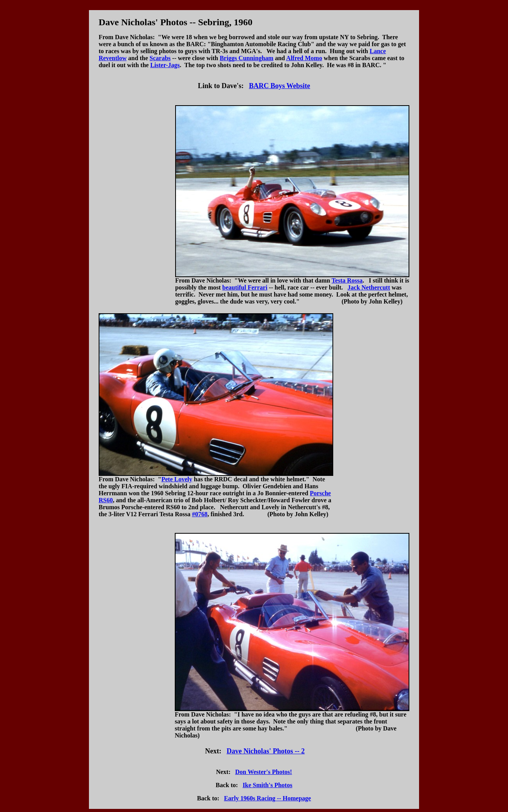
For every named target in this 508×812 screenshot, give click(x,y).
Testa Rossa (347, 280)
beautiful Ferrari (245, 287)
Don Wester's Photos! (263, 772)
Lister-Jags (165, 65)
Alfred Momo (304, 58)
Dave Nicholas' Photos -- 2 (265, 751)
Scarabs (160, 58)
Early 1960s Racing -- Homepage (268, 798)
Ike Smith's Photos (268, 785)
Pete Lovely (177, 479)
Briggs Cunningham (247, 58)
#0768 (200, 514)
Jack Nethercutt (369, 287)
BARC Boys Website (280, 86)
